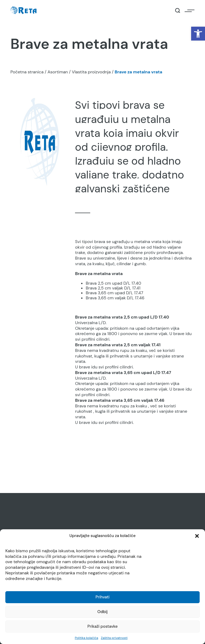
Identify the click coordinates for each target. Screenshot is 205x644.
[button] (198, 34)
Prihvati (103, 597)
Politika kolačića (86, 638)
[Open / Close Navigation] (190, 10)
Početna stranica (27, 72)
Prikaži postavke (102, 626)
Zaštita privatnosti (114, 638)
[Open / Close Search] (178, 11)
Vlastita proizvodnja (91, 72)
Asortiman (58, 72)
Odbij (102, 612)
